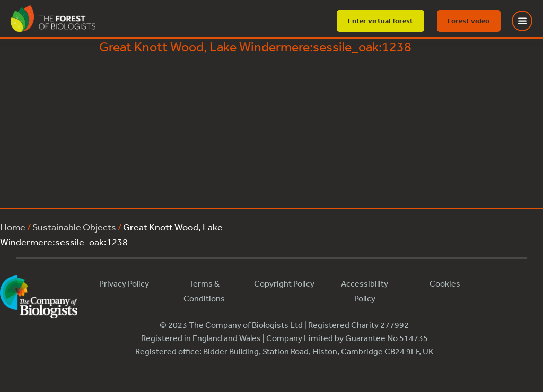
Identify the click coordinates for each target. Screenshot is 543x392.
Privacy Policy (124, 283)
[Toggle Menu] (529, 21)
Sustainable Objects (74, 227)
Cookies (445, 283)
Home (13, 227)
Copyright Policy (284, 283)
